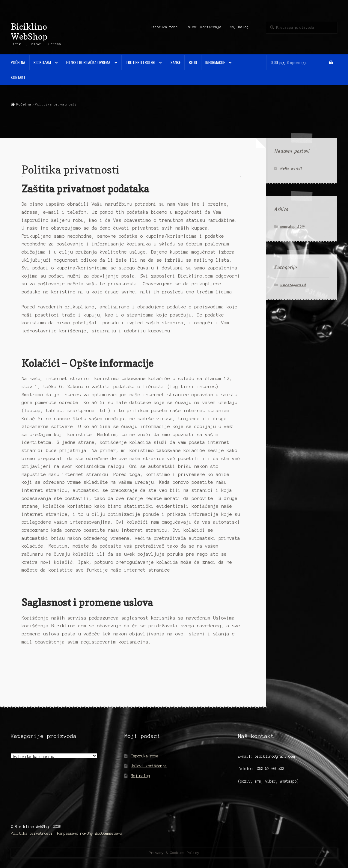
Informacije (215, 62)
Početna (18, 62)
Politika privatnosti (32, 833)
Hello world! (291, 169)
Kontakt (18, 77)
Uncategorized (293, 285)
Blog (193, 62)
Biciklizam (42, 62)
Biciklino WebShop (29, 31)
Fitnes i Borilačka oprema (88, 62)
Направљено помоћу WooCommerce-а (90, 833)
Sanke (175, 62)
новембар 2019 (292, 227)
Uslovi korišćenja (204, 27)
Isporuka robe (164, 27)
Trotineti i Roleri (141, 62)
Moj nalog (239, 27)
